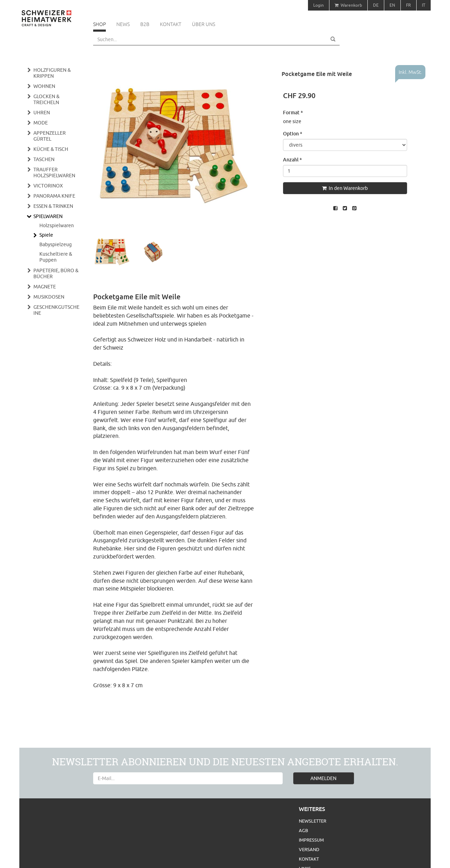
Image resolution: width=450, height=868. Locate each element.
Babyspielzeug (56, 244)
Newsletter (313, 821)
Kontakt (171, 24)
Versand (309, 849)
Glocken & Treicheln (46, 99)
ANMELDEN (323, 778)
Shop (99, 24)
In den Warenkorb (345, 188)
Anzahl (292, 159)
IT (424, 5)
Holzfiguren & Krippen (52, 73)
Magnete (45, 287)
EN (392, 5)
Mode (41, 123)
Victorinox (48, 186)
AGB (303, 830)
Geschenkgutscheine (56, 310)
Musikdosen (49, 297)
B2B (145, 24)
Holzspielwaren (57, 225)
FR (409, 5)
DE (376, 5)
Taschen (44, 159)
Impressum (311, 840)
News (123, 24)
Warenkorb (348, 5)
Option (293, 133)
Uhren (42, 113)
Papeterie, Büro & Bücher (56, 273)
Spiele (46, 235)
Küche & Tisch (51, 149)
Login (319, 5)
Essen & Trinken (53, 206)
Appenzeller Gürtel (50, 136)
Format (293, 112)
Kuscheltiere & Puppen (56, 257)
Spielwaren (48, 216)
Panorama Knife (54, 196)
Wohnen (44, 86)
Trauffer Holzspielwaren (54, 173)
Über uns (204, 24)
